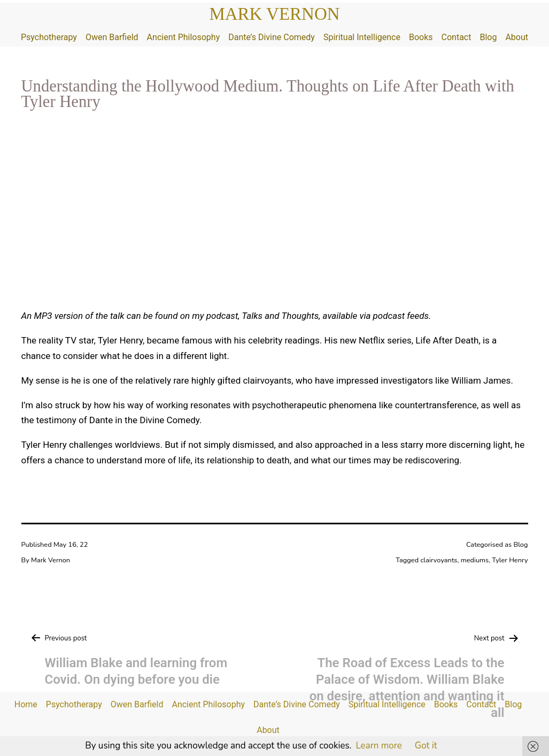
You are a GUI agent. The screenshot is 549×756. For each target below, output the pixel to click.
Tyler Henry (510, 560)
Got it (426, 746)
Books (421, 37)
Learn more (378, 746)
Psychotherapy (49, 37)
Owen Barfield (112, 37)
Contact (457, 37)
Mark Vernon (274, 14)
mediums (475, 560)
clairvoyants (439, 560)
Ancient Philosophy (184, 37)
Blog (488, 37)
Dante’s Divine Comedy (272, 37)
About (517, 37)
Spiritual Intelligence (362, 37)
